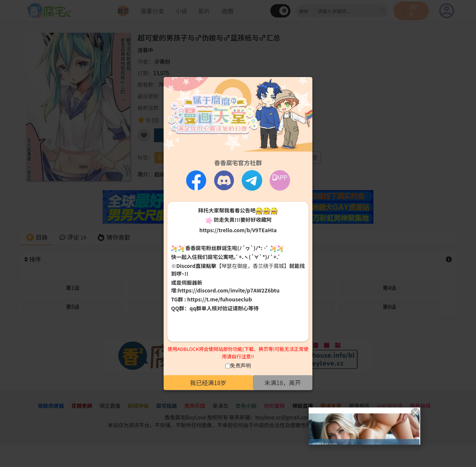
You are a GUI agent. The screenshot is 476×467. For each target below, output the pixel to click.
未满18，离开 (283, 383)
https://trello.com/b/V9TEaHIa (238, 230)
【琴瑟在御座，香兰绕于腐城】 (253, 266)
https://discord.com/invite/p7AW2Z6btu (229, 291)
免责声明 (241, 365)
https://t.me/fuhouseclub (219, 300)
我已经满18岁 (208, 383)
